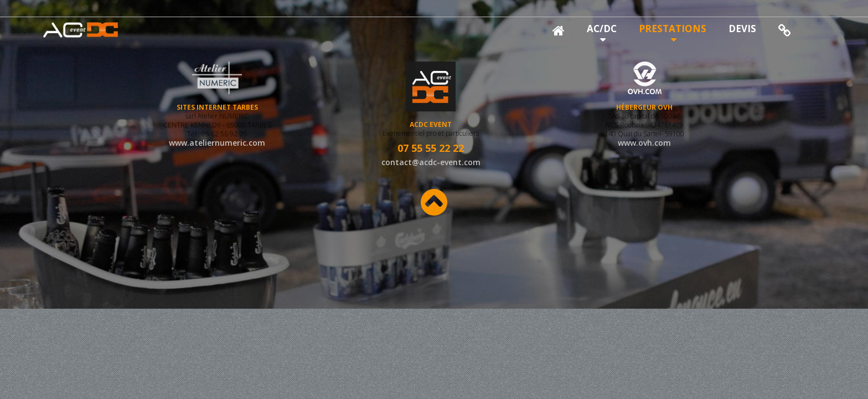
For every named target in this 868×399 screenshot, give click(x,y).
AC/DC (602, 29)
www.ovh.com (644, 154)
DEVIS (742, 29)
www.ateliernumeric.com (217, 154)
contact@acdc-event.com (431, 162)
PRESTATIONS (673, 29)
